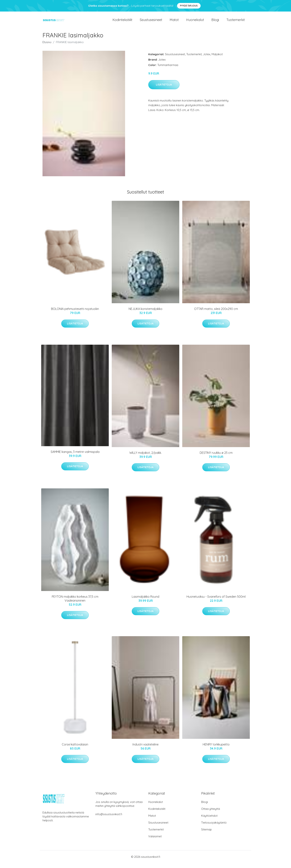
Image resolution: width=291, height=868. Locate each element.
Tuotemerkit (236, 22)
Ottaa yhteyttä (211, 814)
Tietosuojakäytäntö (214, 827)
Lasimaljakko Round (145, 602)
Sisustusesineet (151, 22)
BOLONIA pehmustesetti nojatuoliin (75, 314)
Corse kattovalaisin (75, 749)
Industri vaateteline (145, 749)
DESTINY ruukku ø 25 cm (216, 458)
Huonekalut (195, 22)
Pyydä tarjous (189, 6)
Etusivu (47, 47)
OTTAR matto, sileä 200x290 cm (216, 314)
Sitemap (206, 834)
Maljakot (217, 59)
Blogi (215, 22)
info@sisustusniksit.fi (109, 819)
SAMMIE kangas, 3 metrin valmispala (75, 457)
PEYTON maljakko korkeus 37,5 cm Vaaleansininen (75, 604)
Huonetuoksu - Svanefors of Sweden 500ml (216, 602)
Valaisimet (155, 841)
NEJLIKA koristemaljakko (145, 314)
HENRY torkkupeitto (216, 749)
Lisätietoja (164, 90)
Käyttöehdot (209, 821)
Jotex (207, 59)
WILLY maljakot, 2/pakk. (145, 458)
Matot (174, 22)
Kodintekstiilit (122, 22)
